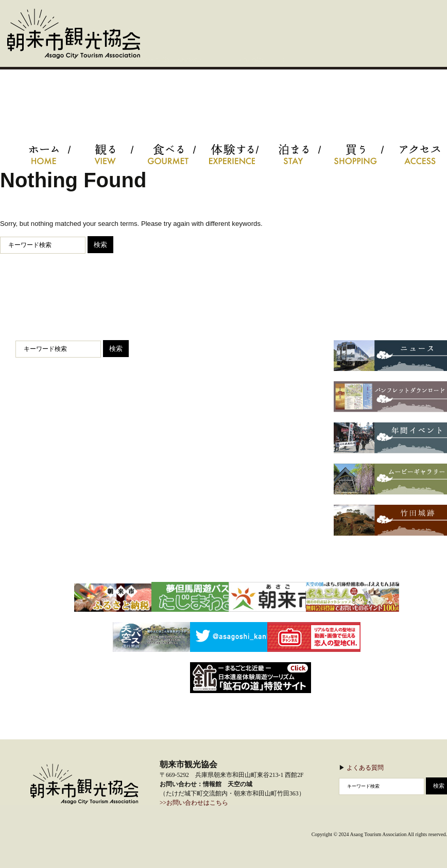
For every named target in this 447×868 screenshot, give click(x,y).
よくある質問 (365, 767)
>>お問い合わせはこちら (194, 803)
